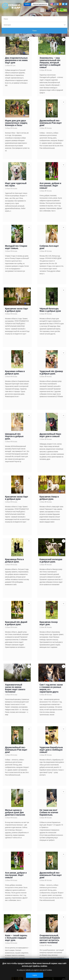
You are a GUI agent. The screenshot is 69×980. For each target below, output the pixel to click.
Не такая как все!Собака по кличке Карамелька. (49, 812)
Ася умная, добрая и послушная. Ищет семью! (50, 186)
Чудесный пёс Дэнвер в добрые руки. (51, 372)
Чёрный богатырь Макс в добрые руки (50, 310)
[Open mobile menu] (42, 10)
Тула (14, 65)
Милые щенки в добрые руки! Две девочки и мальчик (15, 812)
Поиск (34, 31)
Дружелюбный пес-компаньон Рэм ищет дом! (51, 123)
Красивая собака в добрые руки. (15, 372)
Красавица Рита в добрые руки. (14, 561)
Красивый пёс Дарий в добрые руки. (16, 623)
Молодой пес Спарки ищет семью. (16, 247)
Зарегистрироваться (40, 4)
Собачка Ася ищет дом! (49, 247)
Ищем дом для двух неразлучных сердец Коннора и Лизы (16, 123)
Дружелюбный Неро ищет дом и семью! (50, 435)
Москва (49, 70)
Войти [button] (27, 4)
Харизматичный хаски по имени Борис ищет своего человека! (15, 688)
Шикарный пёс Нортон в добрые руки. (14, 436)
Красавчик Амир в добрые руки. (49, 498)
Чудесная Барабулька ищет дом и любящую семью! (51, 750)
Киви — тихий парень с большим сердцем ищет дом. (16, 938)
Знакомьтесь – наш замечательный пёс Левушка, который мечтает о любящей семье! (50, 63)
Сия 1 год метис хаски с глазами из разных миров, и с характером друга (51, 688)
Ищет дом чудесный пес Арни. (16, 184)
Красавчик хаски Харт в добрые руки (17, 310)
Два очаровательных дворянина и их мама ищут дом (16, 60)
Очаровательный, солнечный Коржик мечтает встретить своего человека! (50, 939)
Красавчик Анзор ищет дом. (49, 623)
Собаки (8, 65)
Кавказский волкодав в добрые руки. (51, 561)
